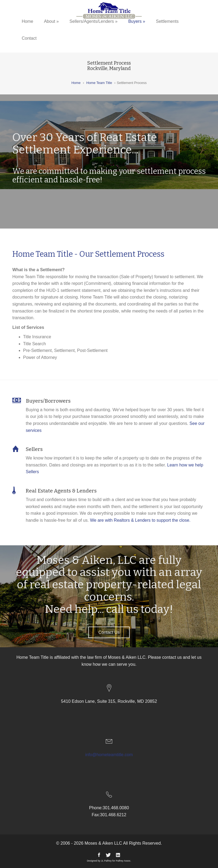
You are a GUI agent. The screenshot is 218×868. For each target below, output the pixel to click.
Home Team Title (99, 83)
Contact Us (109, 632)
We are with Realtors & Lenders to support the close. (140, 520)
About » (51, 21)
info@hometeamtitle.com (109, 755)
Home (28, 21)
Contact (29, 38)
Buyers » (137, 21)
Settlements (167, 21)
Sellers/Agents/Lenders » (94, 21)
